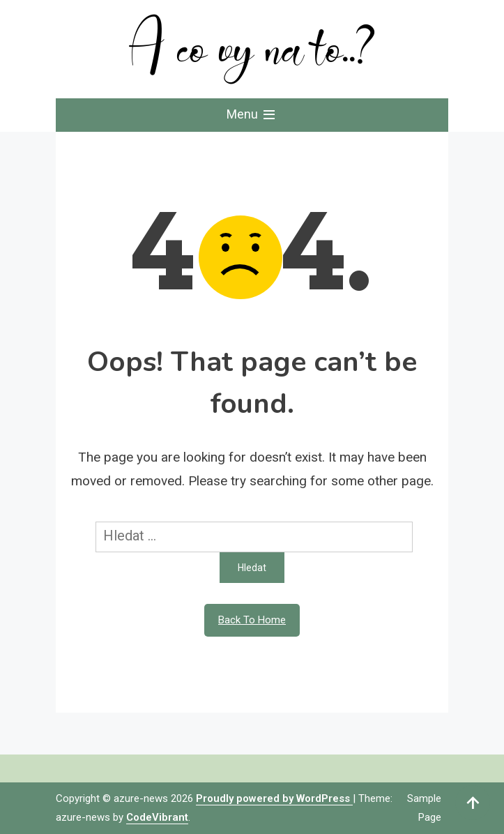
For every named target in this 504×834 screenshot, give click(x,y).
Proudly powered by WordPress (274, 798)
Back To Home (252, 620)
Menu (252, 115)
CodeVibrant (157, 817)
